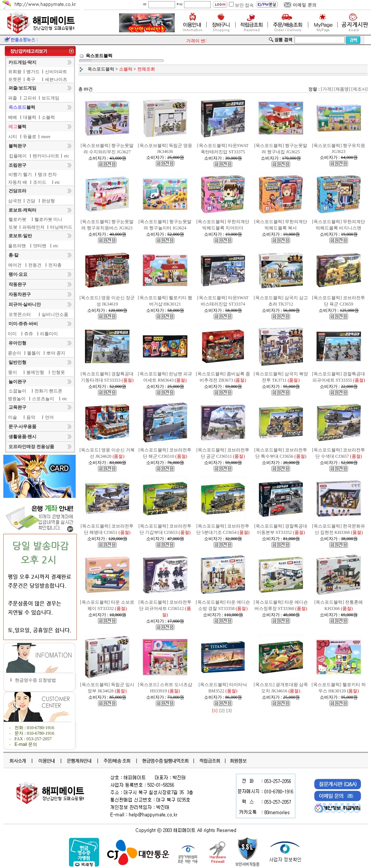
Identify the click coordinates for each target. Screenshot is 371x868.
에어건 (15, 265)
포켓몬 (15, 79)
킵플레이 (18, 156)
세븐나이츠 (56, 79)
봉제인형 (35, 372)
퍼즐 (13, 98)
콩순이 (14, 353)
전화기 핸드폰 (48, 391)
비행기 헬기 (20, 174)
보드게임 (50, 98)
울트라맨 (17, 246)
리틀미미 (49, 334)
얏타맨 (40, 246)
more (46, 137)
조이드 (40, 182)
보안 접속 (244, 5)
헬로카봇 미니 (48, 219)
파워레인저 (33, 227)
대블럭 (30, 117)
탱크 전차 (47, 174)
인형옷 (58, 372)
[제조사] (359, 89)
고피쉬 (30, 98)
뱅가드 (33, 72)
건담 (31, 201)
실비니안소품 (55, 314)
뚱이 (13, 372)
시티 (13, 137)
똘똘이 (34, 353)
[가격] (327, 89)
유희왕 (15, 72)
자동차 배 (18, 182)
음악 (31, 417)
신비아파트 (56, 72)
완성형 (48, 201)
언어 (49, 417)
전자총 (55, 265)
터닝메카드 (61, 227)
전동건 (35, 265)
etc (67, 156)
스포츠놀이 (43, 399)
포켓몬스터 (20, 314)
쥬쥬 (29, 334)
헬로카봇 (17, 219)
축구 (31, 79)
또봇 (13, 227)
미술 (13, 417)
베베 (13, 117)
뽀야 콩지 (56, 353)
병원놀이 (17, 399)
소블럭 (48, 117)
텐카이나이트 (46, 156)
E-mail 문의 (26, 744)
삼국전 (15, 201)
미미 (12, 334)
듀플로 (30, 137)
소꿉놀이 (17, 391)
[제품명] (342, 89)
